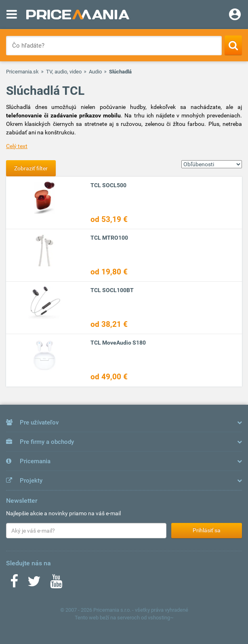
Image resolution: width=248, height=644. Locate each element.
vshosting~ (161, 618)
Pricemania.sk (22, 72)
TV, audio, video (64, 72)
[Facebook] (14, 584)
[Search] (233, 45)
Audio (95, 72)
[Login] (235, 15)
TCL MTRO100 (109, 238)
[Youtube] (56, 584)
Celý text (17, 146)
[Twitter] (34, 584)
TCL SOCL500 (108, 185)
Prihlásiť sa (207, 530)
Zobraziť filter (31, 168)
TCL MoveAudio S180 (118, 343)
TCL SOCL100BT (112, 290)
